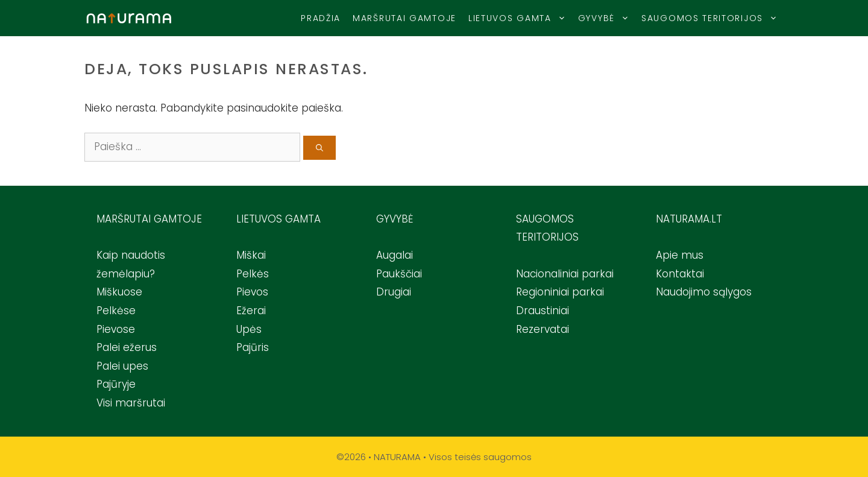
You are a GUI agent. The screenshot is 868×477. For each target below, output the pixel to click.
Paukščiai (399, 274)
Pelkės (253, 274)
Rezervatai (542, 329)
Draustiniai (542, 311)
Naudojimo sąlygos (704, 292)
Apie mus (680, 255)
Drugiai (394, 292)
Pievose (116, 329)
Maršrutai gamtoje (404, 18)
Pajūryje (116, 384)
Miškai (251, 255)
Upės (249, 329)
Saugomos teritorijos (712, 18)
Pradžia (321, 18)
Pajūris (253, 347)
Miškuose (119, 292)
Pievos (252, 292)
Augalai (395, 255)
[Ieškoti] (319, 148)
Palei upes (122, 366)
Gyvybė (607, 18)
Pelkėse (116, 311)
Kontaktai (680, 274)
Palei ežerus (127, 347)
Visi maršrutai (131, 403)
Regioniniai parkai (560, 292)
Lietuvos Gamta (520, 18)
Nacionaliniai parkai (565, 274)
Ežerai (251, 311)
